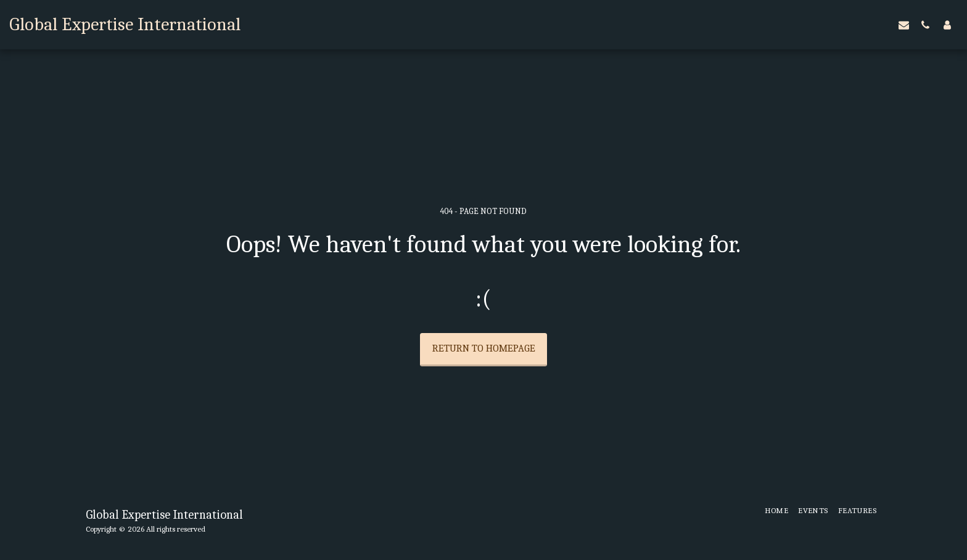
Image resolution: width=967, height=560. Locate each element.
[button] (904, 25)
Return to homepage (484, 348)
